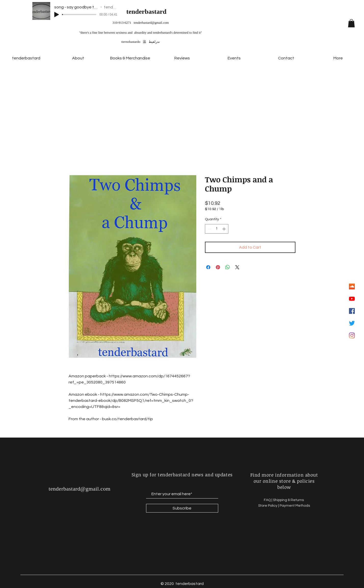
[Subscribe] (182, 508)
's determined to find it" (186, 33)
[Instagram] (352, 335)
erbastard (153, 12)
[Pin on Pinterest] (218, 267)
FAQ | (268, 500)
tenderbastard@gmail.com (151, 23)
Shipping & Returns (289, 500)
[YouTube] (352, 299)
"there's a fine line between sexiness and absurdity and (116, 33)
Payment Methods (295, 506)
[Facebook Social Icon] (352, 311)
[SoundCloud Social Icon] (352, 286)
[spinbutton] (217, 229)
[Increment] (224, 229)
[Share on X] (237, 267)
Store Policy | (269, 506)
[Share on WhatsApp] (228, 267)
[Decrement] (209, 229)
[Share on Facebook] (208, 267)
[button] (351, 23)
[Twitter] (352, 323)
